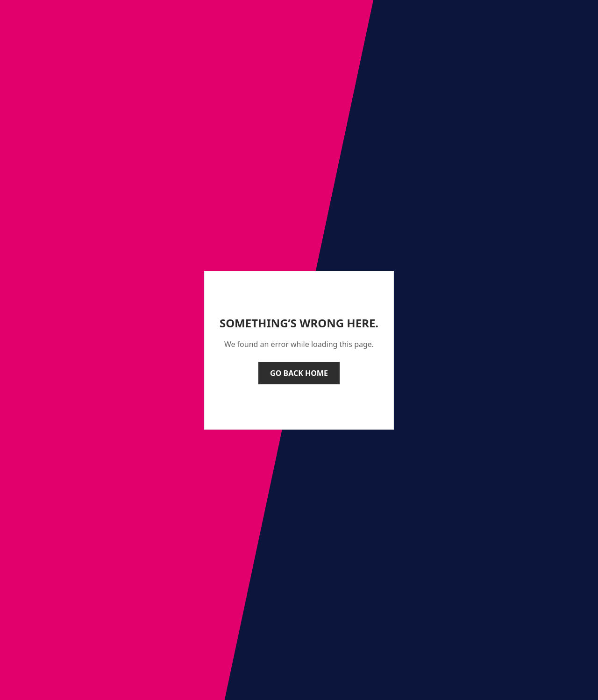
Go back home (299, 373)
